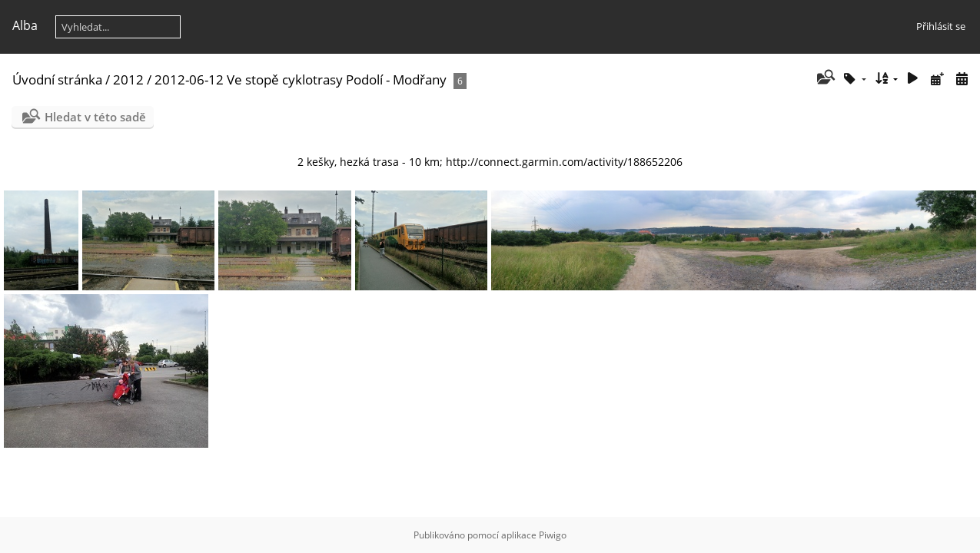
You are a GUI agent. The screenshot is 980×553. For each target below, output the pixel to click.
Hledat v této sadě (95, 117)
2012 (128, 79)
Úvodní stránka (57, 79)
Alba (25, 25)
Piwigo (553, 535)
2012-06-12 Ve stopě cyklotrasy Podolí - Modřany (301, 79)
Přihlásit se (941, 26)
